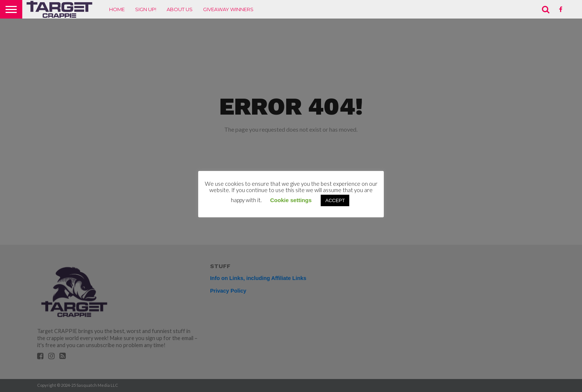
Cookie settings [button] (291, 200)
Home (117, 9)
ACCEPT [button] (335, 200)
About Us (180, 9)
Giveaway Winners (228, 9)
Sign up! (146, 9)
